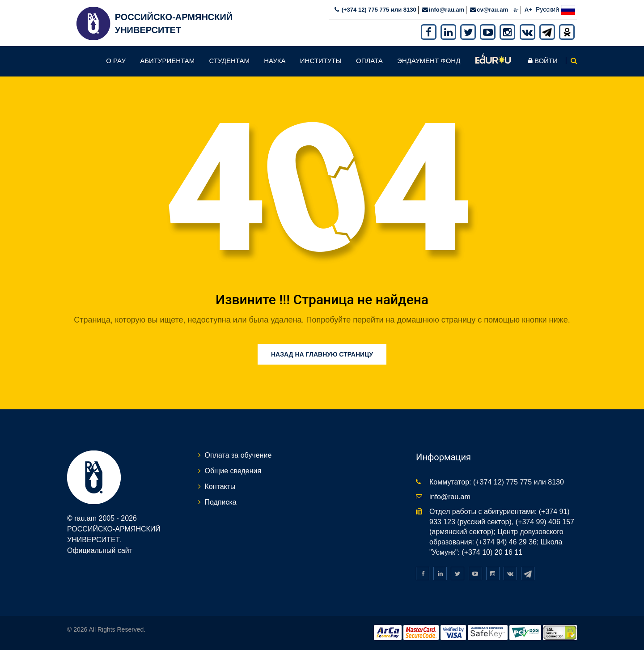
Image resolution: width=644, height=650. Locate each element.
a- (516, 10)
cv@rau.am (492, 10)
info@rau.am (447, 10)
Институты (321, 61)
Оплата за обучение (238, 455)
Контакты (220, 486)
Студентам (229, 61)
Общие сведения (233, 471)
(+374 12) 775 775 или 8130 (378, 10)
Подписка (221, 502)
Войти (543, 61)
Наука (275, 61)
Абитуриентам (167, 61)
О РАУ (116, 61)
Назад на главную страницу (322, 354)
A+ (528, 10)
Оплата (369, 61)
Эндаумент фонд (429, 61)
